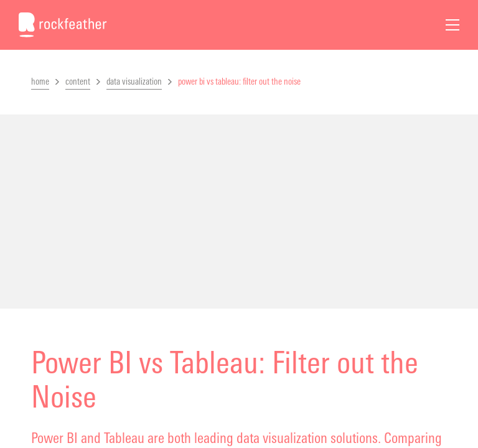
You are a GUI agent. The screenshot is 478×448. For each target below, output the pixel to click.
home (40, 82)
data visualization (134, 82)
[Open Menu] (452, 25)
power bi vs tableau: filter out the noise (239, 82)
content (78, 82)
